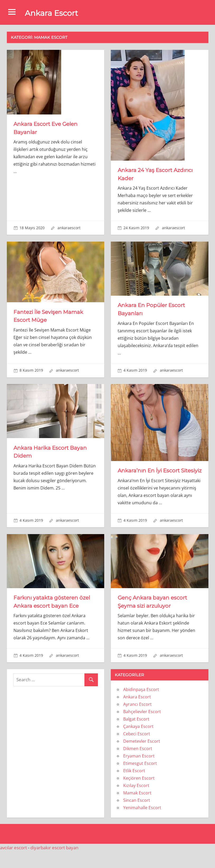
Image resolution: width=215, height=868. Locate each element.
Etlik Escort (134, 787)
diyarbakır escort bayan (54, 864)
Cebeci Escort (137, 750)
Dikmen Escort (138, 765)
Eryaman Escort (139, 772)
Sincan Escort (137, 817)
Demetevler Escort (142, 757)
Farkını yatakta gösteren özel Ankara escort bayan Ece (50, 614)
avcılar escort (13, 864)
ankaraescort (69, 228)
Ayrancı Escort (137, 721)
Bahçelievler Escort (142, 728)
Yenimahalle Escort (142, 824)
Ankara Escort (54, 13)
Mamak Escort (137, 809)
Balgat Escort (136, 735)
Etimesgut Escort (140, 780)
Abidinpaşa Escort (141, 706)
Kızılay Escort (136, 802)
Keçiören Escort (139, 794)
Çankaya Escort (138, 743)
